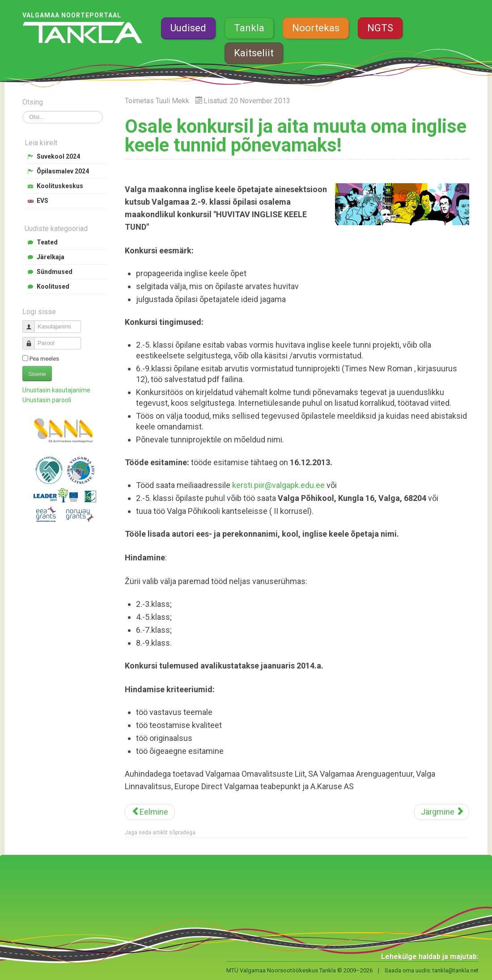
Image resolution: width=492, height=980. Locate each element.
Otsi (23, 111)
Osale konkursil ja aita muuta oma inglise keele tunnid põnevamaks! (296, 136)
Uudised (188, 28)
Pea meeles (44, 359)
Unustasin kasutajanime (56, 390)
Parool (32, 339)
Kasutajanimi (32, 323)
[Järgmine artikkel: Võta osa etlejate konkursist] (442, 812)
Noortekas (316, 28)
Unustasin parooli (47, 400)
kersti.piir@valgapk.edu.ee (278, 485)
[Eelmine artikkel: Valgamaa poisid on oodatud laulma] (150, 812)
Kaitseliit (254, 53)
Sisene (37, 374)
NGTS (380, 28)
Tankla (249, 28)
